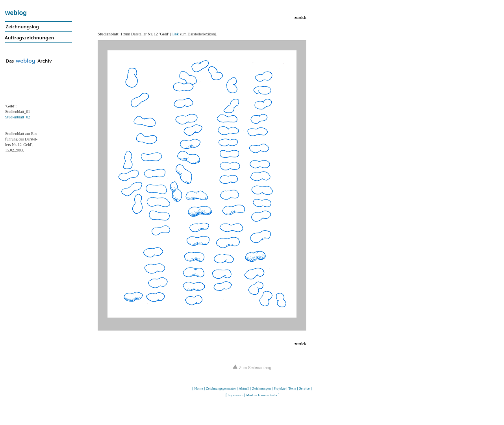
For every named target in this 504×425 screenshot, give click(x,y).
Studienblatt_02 (18, 117)
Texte (292, 388)
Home (199, 388)
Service (304, 388)
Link (175, 34)
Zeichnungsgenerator (221, 388)
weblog (16, 13)
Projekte (280, 388)
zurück (300, 18)
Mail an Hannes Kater (262, 395)
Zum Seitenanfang (252, 368)
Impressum (235, 395)
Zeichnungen (262, 388)
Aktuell (244, 388)
